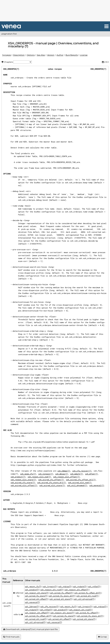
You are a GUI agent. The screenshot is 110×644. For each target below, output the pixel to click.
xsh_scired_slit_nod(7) (80, 482)
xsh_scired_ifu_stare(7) (23, 482)
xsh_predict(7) (18, 477)
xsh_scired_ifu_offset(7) (51, 480)
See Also (41, 55)
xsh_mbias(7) (62, 474)
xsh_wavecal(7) (97, 485)
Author (60, 55)
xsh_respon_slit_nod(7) (39, 477)
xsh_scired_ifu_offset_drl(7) (81, 480)
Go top (102, 637)
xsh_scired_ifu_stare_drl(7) (52, 482)
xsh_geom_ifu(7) (28, 474)
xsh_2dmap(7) (64, 471)
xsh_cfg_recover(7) (82, 471)
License (84, 55)
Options (31, 55)
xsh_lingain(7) (46, 474)
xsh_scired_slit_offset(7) (24, 485)
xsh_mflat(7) (91, 474)
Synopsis (7, 55)
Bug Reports (72, 55)
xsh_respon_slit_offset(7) (66, 477)
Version (51, 55)
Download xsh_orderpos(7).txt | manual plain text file (30, 629)
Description (19, 55)
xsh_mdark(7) (77, 474)
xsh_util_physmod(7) (77, 485)
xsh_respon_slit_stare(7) (23, 480)
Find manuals (11, 637)
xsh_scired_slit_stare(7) (52, 485)
